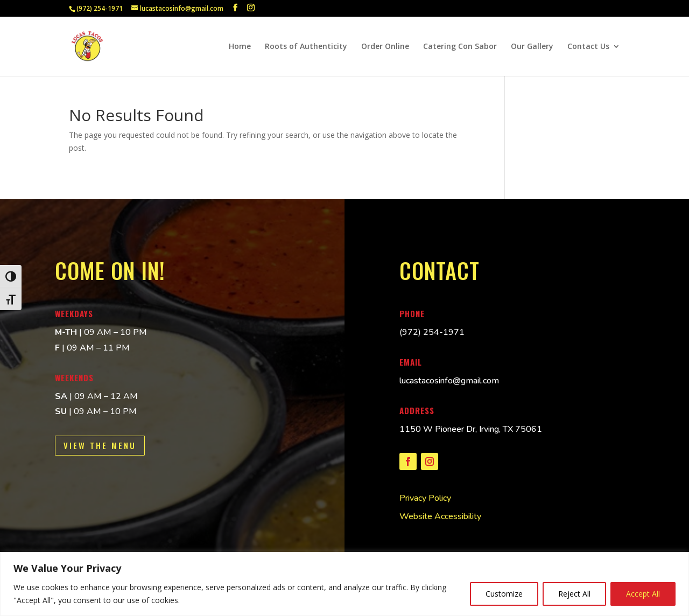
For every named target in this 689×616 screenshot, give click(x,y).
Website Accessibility (440, 516)
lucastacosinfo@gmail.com (449, 381)
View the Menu (100, 445)
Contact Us (588, 47)
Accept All (643, 594)
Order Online (385, 47)
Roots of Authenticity (306, 47)
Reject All (574, 594)
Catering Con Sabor (460, 47)
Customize (504, 594)
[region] (344, 584)
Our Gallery (532, 47)
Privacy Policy (425, 498)
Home (240, 47)
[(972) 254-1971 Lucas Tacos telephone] (432, 332)
